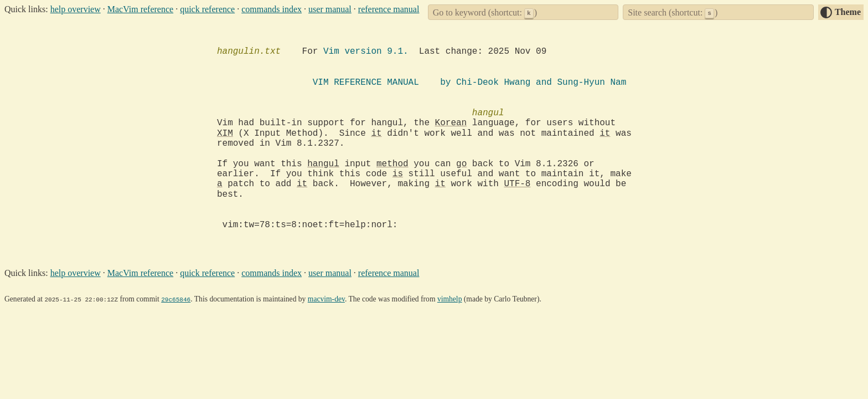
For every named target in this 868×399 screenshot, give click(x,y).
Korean (451, 123)
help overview (76, 9)
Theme (848, 12)
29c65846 (176, 299)
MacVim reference (140, 9)
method (392, 164)
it (376, 134)
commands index (272, 9)
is (398, 174)
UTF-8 (517, 184)
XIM (225, 134)
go (461, 164)
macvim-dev (326, 299)
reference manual (389, 9)
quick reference (207, 9)
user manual (330, 9)
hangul (323, 164)
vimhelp (450, 299)
